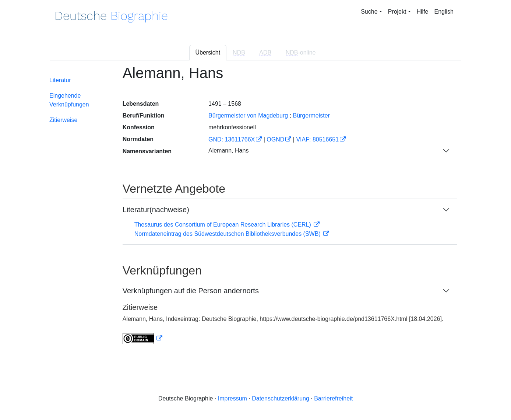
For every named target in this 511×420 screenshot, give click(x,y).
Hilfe (423, 12)
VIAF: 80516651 (317, 139)
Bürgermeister (311, 115)
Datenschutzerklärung (281, 398)
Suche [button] (369, 12)
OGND (275, 139)
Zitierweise (63, 120)
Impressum (232, 398)
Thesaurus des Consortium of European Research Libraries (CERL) (224, 225)
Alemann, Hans (228, 150)
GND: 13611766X (232, 139)
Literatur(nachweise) (156, 210)
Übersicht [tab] (208, 52)
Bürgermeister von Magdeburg (248, 115)
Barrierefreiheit (333, 398)
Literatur (60, 80)
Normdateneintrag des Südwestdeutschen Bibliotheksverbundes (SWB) (228, 234)
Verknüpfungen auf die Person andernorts (191, 291)
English (444, 12)
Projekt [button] (397, 12)
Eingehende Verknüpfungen (69, 100)
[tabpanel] (255, 209)
